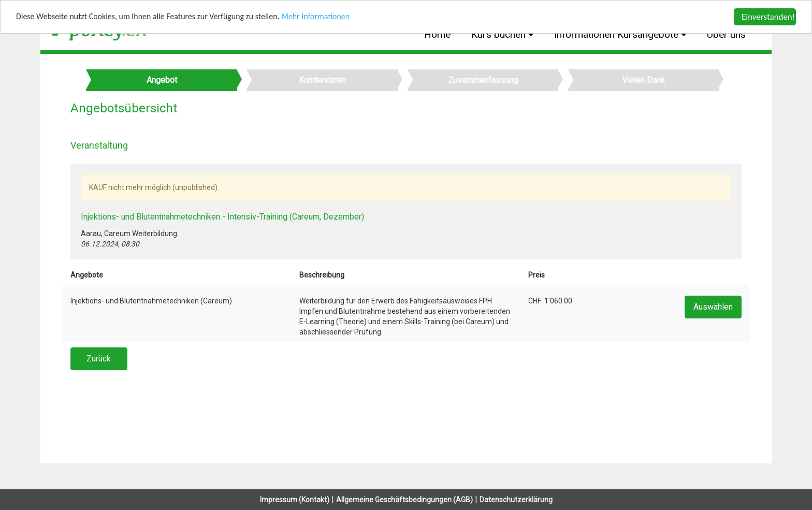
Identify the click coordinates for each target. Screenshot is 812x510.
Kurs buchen (500, 34)
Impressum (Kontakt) (295, 500)
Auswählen (713, 307)
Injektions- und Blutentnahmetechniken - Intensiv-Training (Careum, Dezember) (222, 217)
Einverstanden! (768, 17)
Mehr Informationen (336, 17)
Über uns (726, 34)
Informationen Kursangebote (618, 34)
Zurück (99, 359)
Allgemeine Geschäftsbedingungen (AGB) (404, 500)
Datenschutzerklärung (516, 500)
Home (437, 34)
